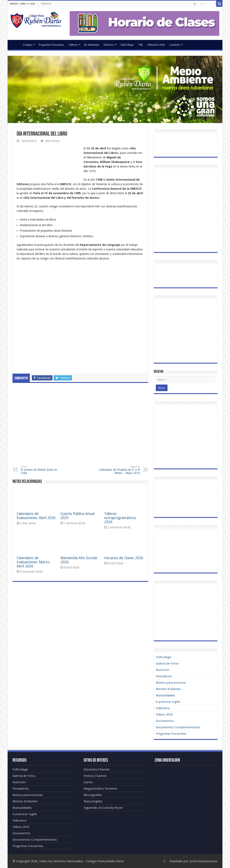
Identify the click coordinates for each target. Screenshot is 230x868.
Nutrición (162, 670)
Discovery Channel (97, 769)
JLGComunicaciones (204, 861)
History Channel (95, 776)
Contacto (175, 45)
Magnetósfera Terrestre (101, 789)
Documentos (165, 721)
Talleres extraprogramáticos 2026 (120, 518)
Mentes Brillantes (168, 689)
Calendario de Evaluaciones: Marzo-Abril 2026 (34, 562)
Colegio (27, 45)
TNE (140, 45)
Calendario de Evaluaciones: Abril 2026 (36, 516)
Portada (15, 44)
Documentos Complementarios (178, 727)
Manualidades (165, 695)
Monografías (93, 795)
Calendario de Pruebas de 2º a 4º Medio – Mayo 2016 (119, 470)
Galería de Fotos (167, 663)
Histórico (109, 45)
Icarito (88, 782)
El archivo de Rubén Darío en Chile (42, 470)
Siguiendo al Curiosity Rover (103, 808)
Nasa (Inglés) (93, 801)
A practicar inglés (168, 702)
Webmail (46, 4)
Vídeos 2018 (164, 715)
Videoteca (163, 708)
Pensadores (164, 676)
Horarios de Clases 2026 (124, 558)
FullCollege (127, 45)
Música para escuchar (171, 683)
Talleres (73, 45)
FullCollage (164, 657)
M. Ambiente (92, 45)
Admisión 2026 (156, 45)
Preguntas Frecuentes (51, 45)
